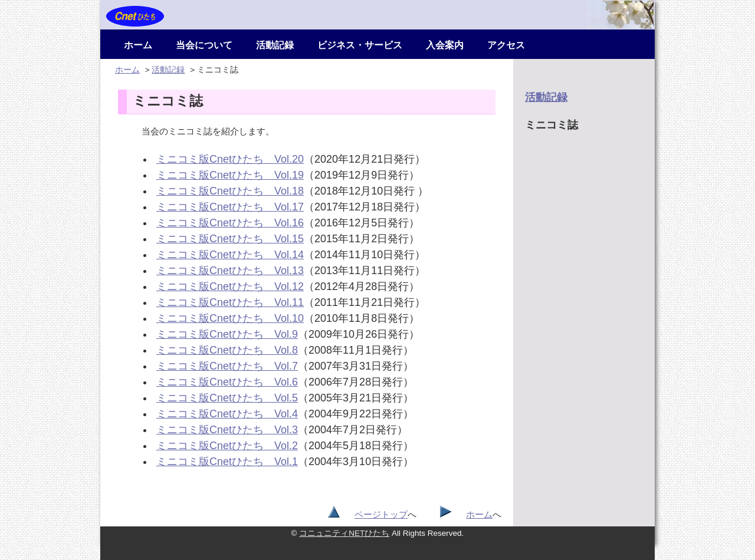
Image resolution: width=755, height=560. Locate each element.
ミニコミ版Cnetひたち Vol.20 (230, 159)
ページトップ (381, 514)
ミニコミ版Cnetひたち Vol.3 (227, 430)
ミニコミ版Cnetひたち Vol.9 (227, 334)
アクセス (506, 45)
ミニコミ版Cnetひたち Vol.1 (227, 462)
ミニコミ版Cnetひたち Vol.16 (230, 223)
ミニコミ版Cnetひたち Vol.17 (230, 207)
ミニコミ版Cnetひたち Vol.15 (230, 239)
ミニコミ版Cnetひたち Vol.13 (230, 271)
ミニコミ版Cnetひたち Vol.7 (227, 366)
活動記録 (275, 45)
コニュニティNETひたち (344, 533)
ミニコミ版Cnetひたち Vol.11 (230, 302)
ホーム (138, 45)
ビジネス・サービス (360, 45)
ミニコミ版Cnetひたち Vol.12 (230, 286)
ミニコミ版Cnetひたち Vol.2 (227, 446)
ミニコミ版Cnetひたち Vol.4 (227, 414)
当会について (204, 45)
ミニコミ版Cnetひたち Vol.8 (227, 350)
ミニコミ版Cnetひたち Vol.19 (230, 175)
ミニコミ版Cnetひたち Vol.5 (227, 398)
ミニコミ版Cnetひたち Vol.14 (230, 255)
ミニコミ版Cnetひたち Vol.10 (230, 318)
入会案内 (445, 45)
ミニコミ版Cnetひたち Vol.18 (230, 191)
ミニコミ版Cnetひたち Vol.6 (227, 382)
